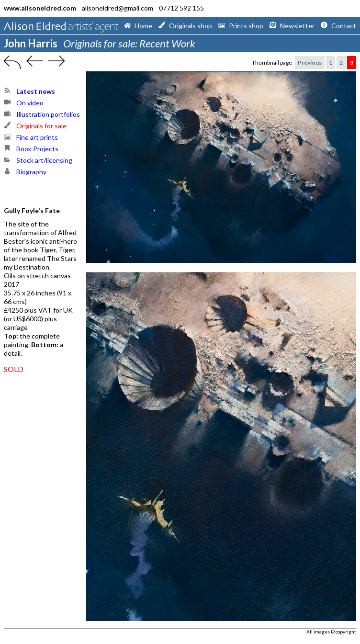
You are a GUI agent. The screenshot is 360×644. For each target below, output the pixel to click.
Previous (310, 62)
